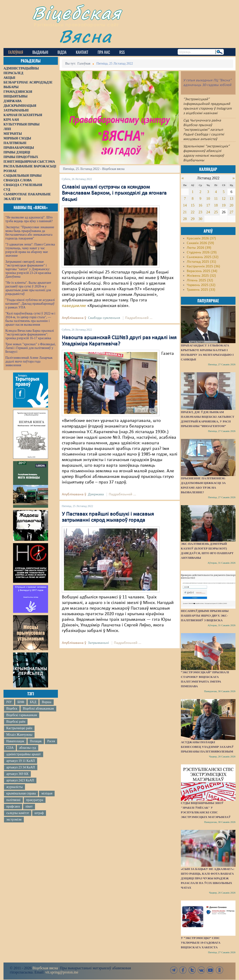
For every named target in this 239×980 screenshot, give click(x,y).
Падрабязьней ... (139, 318)
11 (216, 198)
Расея (51, 741)
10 (208, 198)
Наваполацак (15, 741)
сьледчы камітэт (18, 813)
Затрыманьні (98, 643)
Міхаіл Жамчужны (19, 735)
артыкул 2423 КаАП (20, 780)
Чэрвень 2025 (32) (201, 285)
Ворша (46, 702)
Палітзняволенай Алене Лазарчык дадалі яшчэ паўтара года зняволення (29, 361)
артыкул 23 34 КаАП (21, 767)
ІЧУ (9, 702)
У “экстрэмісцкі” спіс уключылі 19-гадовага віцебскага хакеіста (201, 943)
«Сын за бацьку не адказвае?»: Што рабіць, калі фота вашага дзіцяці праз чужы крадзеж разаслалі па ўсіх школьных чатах (208, 878)
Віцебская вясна (45, 968)
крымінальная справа (21, 793)
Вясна (85, 36)
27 (232, 212)
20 (232, 205)
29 (193, 219)
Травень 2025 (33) (201, 290)
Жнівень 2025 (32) (201, 276)
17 (208, 205)
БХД (33, 702)
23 (200, 212)
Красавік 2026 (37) (201, 238)
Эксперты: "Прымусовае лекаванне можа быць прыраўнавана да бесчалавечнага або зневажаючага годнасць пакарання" (30, 233)
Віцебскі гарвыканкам (22, 715)
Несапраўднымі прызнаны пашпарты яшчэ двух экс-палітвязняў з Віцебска (205, 616)
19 (224, 205)
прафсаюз (13, 806)
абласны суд (28, 748)
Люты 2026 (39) (199, 248)
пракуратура (35, 800)
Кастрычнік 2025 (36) (203, 266)
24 (208, 212)
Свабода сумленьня (104, 318)
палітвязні (13, 800)
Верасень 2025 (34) (202, 271)
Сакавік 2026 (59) (200, 243)
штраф (39, 813)
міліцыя (47, 793)
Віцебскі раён (16, 722)
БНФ (21, 702)
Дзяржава (96, 494)
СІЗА (10, 748)
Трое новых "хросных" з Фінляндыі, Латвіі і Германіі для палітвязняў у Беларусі (31, 348)
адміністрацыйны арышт (24, 754)
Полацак (36, 741)
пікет (29, 806)
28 (185, 219)
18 (216, 205)
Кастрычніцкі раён (19, 728)
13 (232, 198)
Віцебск (12, 709)
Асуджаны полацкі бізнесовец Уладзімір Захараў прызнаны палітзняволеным (207, 747)
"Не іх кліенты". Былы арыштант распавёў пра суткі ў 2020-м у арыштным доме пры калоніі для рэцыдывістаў (28, 288)
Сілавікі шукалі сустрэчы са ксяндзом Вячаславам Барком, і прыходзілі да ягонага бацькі (114, 193)
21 (185, 212)
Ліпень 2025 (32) (200, 280)
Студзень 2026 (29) (202, 252)
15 (193, 205)
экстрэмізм (14, 820)
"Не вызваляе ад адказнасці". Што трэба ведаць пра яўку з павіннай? (29, 219)
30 (200, 219)
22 (193, 212)
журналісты (14, 787)
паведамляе (74, 306)
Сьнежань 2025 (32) (203, 257)
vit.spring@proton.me (62, 972)
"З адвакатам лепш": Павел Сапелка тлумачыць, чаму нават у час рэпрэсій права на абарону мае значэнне (30, 250)
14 (185, 205)
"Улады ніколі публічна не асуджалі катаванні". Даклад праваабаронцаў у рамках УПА (30, 304)
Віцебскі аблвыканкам (38, 709)
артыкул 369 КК (17, 774)
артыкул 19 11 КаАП (21, 761)
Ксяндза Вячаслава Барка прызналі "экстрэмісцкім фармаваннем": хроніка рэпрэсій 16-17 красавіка (30, 334)
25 (216, 212)
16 (200, 205)
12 (224, 198)
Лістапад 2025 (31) (201, 262)
